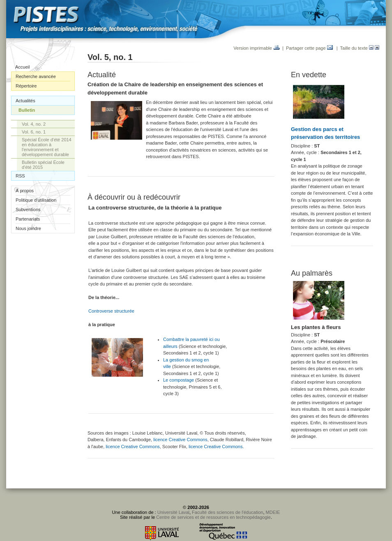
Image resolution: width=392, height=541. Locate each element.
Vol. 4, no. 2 (34, 124)
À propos (25, 191)
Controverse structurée (111, 311)
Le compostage (179, 380)
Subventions (28, 209)
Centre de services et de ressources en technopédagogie (213, 517)
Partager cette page (309, 48)
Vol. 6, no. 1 (34, 132)
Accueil (22, 67)
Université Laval (173, 512)
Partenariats (28, 219)
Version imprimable (257, 48)
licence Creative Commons (180, 440)
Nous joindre (28, 228)
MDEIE (273, 512)
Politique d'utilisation (36, 200)
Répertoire (26, 86)
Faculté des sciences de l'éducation (227, 512)
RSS (20, 176)
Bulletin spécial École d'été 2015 (43, 165)
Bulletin (27, 110)
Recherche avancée (36, 76)
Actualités (25, 101)
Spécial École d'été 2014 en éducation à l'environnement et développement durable (47, 147)
